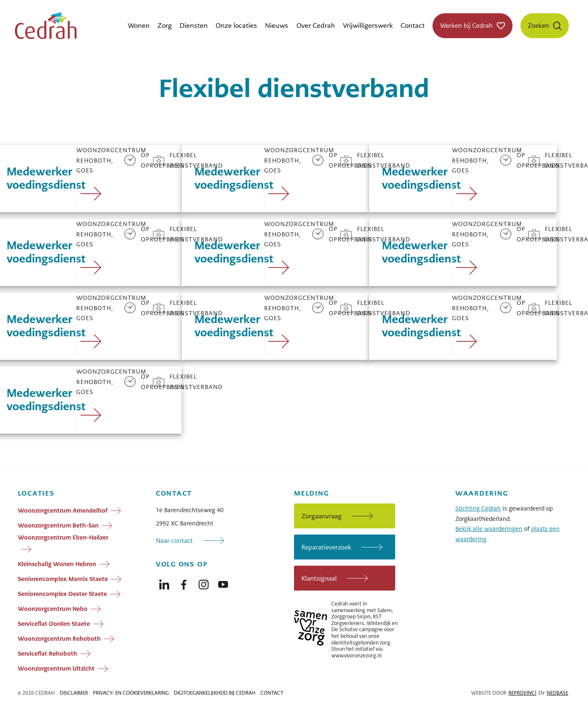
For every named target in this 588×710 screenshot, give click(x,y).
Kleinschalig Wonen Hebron (57, 564)
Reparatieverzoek (326, 547)
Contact (413, 26)
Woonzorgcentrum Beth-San (58, 525)
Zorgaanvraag (322, 516)
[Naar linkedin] (164, 583)
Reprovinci (522, 693)
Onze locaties (236, 26)
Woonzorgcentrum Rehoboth (59, 639)
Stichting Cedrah (478, 508)
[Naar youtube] (223, 583)
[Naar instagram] (204, 583)
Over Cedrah (316, 26)
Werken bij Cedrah (466, 26)
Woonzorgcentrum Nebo (53, 609)
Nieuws (277, 26)
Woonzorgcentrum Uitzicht (56, 669)
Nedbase (557, 693)
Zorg (165, 26)
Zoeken (538, 26)
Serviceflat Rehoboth (47, 654)
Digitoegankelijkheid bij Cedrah (215, 693)
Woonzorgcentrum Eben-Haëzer (63, 537)
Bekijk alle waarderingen (489, 529)
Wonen (139, 26)
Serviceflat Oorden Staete (54, 624)
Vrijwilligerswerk (368, 26)
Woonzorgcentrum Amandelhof (63, 511)
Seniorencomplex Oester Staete (62, 594)
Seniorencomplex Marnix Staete (63, 579)
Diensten (194, 26)
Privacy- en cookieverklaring (131, 693)
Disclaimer (74, 693)
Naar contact (174, 541)
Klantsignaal (319, 578)
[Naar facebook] (184, 583)
